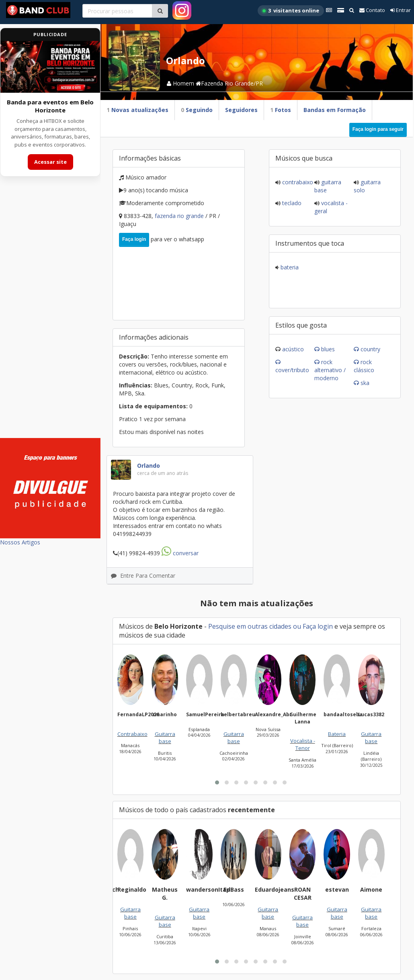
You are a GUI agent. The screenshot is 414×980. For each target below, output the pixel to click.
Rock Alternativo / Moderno (330, 370)
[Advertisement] (50, 312)
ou (297, 626)
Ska (365, 383)
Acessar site (50, 162)
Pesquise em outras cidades (250, 626)
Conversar (180, 553)
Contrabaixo (297, 182)
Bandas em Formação (335, 110)
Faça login (134, 239)
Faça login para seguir (378, 129)
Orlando (149, 466)
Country (370, 349)
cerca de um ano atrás (163, 473)
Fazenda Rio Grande (180, 216)
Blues (328, 349)
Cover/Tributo (292, 370)
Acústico (293, 349)
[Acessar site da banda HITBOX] (50, 67)
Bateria (289, 267)
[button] (217, 782)
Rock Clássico (364, 366)
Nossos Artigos (20, 542)
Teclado (291, 203)
